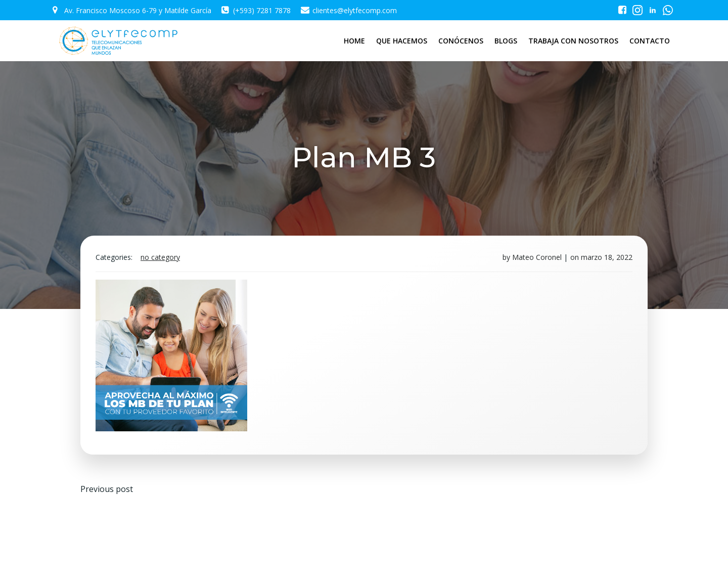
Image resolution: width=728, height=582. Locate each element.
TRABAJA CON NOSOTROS (573, 41)
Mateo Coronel (537, 257)
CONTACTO (650, 41)
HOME (354, 41)
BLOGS (506, 41)
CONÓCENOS (461, 41)
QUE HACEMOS (402, 41)
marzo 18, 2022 (607, 257)
